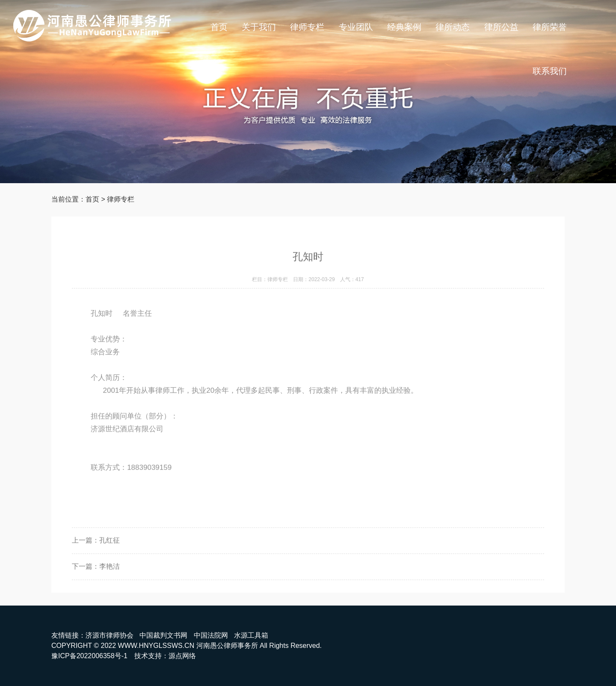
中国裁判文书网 (163, 635)
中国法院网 (211, 635)
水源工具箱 (251, 635)
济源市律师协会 (110, 635)
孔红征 (110, 550)
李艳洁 (110, 576)
